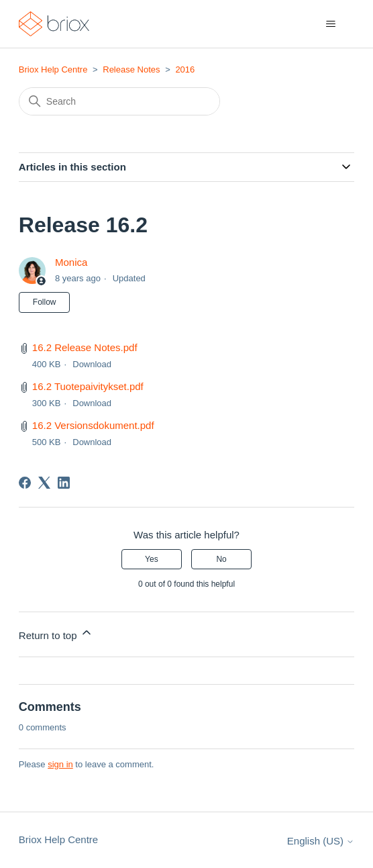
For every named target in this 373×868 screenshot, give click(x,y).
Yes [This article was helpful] (152, 559)
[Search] (119, 101)
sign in (60, 764)
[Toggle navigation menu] (330, 24)
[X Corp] (44, 483)
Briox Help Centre (53, 69)
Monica (71, 262)
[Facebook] (25, 483)
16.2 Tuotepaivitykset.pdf (88, 386)
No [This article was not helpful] (221, 559)
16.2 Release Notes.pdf (85, 347)
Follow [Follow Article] (45, 302)
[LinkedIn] (64, 483)
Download (92, 364)
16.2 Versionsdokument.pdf (93, 425)
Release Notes (131, 69)
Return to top (56, 633)
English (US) (321, 841)
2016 (185, 69)
